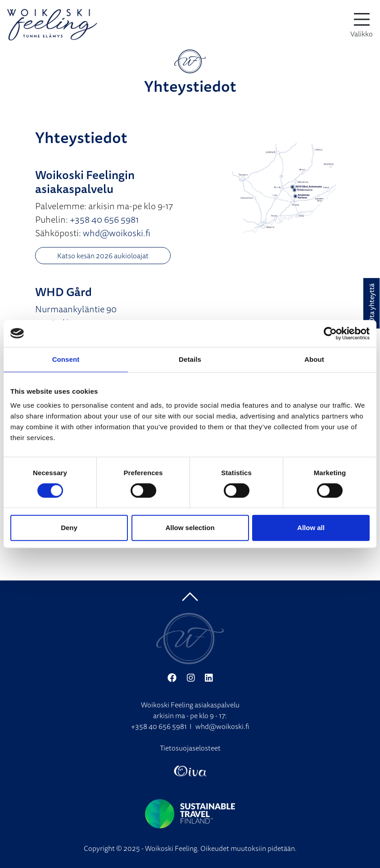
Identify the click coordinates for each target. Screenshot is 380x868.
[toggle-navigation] (362, 25)
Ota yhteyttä (371, 303)
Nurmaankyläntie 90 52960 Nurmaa (76, 316)
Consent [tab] (66, 359)
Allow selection (190, 528)
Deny (69, 528)
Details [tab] (190, 359)
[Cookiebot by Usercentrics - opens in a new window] (330, 333)
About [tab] (314, 359)
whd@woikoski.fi (117, 233)
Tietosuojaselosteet (190, 748)
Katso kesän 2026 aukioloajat (103, 256)
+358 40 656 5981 (104, 219)
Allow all (311, 528)
